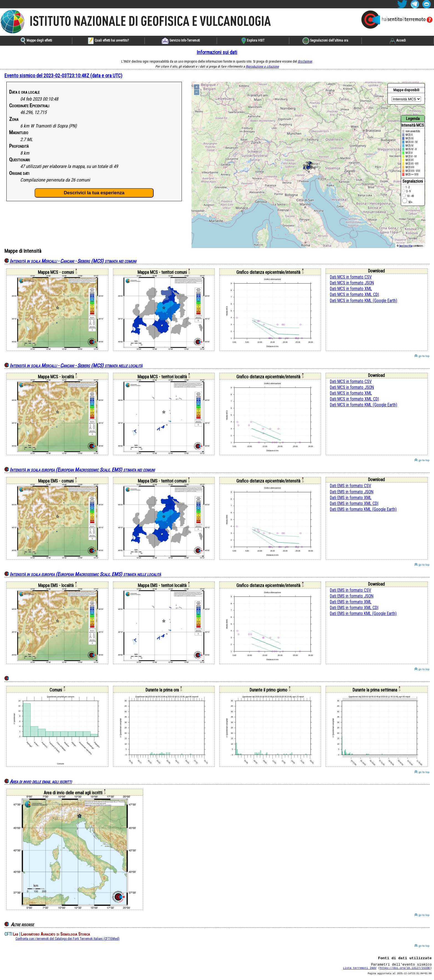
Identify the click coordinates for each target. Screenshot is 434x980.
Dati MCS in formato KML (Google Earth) (364, 301)
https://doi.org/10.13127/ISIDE (405, 970)
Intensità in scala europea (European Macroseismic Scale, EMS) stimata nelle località (85, 574)
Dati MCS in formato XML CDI (354, 295)
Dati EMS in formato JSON (352, 492)
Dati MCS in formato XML (351, 289)
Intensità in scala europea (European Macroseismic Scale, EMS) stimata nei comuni (82, 470)
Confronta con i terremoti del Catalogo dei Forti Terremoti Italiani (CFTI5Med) (68, 939)
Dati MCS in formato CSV (351, 277)
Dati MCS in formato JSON (352, 283)
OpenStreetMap (406, 246)
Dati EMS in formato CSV (351, 486)
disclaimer (305, 62)
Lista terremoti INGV (360, 970)
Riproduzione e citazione (262, 67)
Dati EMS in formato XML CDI (354, 504)
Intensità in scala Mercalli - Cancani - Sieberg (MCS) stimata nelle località (76, 365)
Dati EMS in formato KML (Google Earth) (363, 509)
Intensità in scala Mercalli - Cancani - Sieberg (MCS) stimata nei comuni (73, 261)
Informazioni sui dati (217, 52)
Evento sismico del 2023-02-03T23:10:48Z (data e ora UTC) (63, 76)
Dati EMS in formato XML (351, 498)
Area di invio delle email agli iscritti (41, 781)
